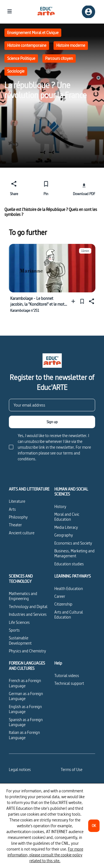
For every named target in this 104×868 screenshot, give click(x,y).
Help (58, 663)
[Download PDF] (84, 187)
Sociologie (16, 71)
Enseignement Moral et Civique (33, 33)
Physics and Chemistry (27, 651)
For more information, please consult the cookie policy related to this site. (45, 855)
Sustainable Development (20, 640)
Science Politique (21, 58)
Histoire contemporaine (27, 45)
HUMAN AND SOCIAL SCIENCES (71, 492)
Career (60, 596)
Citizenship (63, 604)
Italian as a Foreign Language (24, 735)
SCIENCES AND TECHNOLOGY (21, 579)
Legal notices (20, 769)
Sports (14, 630)
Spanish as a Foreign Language (26, 722)
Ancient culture (22, 533)
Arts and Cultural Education (69, 615)
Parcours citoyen (59, 58)
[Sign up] (52, 422)
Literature (17, 501)
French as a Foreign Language (25, 683)
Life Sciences (19, 622)
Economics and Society (73, 543)
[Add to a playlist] (74, 301)
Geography (64, 535)
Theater (15, 525)
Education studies (69, 564)
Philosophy (18, 517)
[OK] (94, 826)
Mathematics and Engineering (23, 596)
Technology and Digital (28, 607)
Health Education (69, 589)
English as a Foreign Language (25, 709)
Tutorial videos (67, 676)
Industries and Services (28, 614)
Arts (12, 509)
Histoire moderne (71, 45)
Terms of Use (72, 769)
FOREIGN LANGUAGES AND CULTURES (27, 666)
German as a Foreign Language (26, 696)
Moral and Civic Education (67, 517)
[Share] (14, 187)
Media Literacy (66, 527)
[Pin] (46, 187)
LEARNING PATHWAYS (73, 576)
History (60, 506)
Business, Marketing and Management (74, 553)
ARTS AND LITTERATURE (29, 489)
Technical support (69, 683)
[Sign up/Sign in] (88, 12)
